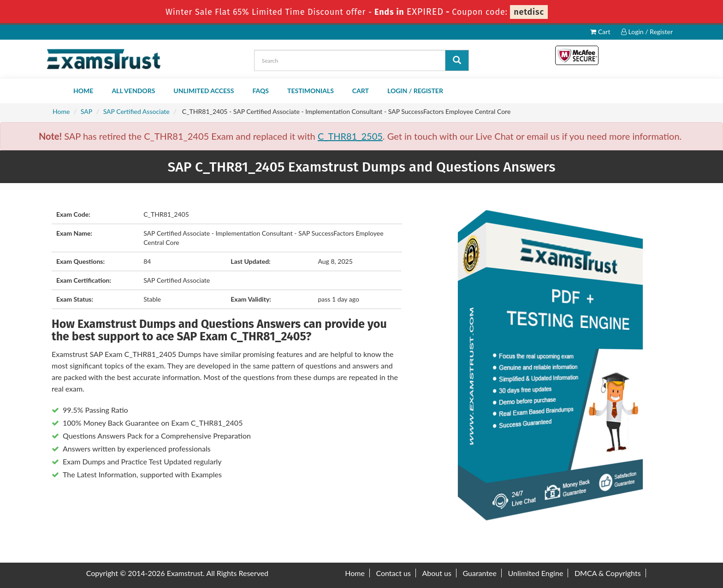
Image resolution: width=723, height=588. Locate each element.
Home (83, 91)
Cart (600, 32)
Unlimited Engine (536, 573)
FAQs (261, 91)
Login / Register (647, 32)
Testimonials (311, 91)
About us (436, 573)
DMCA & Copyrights (608, 573)
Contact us (393, 573)
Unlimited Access (204, 91)
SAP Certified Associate (136, 111)
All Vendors (133, 91)
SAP (86, 111)
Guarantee (480, 573)
